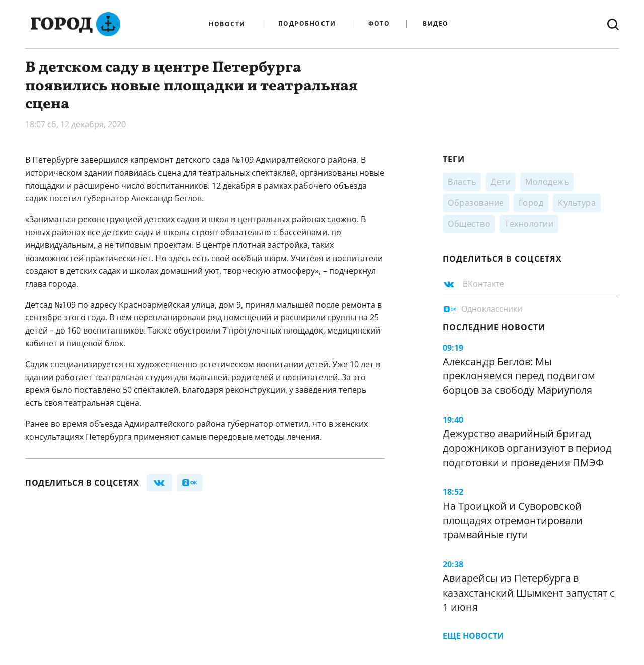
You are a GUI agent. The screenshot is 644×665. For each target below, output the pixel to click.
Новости (227, 24)
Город (531, 203)
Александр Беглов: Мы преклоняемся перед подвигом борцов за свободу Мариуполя (519, 376)
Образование (476, 203)
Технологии (529, 224)
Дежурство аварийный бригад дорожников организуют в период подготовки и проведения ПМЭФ (527, 448)
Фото (379, 24)
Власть (462, 182)
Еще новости (473, 636)
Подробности (307, 24)
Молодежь (547, 182)
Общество (469, 224)
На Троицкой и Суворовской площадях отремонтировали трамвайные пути (513, 520)
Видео (436, 24)
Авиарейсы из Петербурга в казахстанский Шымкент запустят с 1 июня (529, 593)
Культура (577, 203)
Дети (501, 182)
